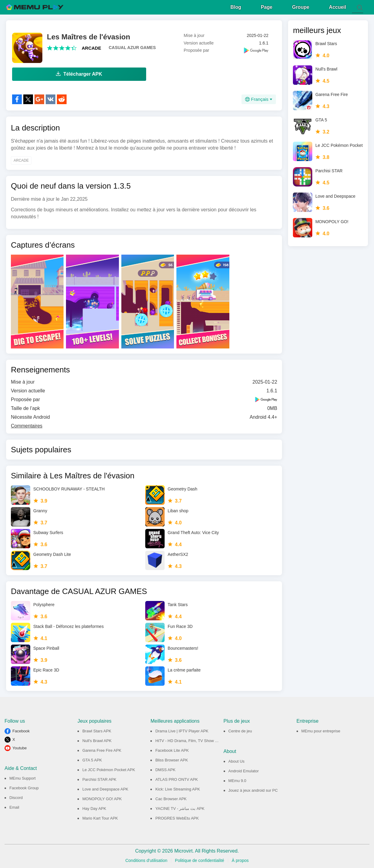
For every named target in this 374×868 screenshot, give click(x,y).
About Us (236, 760)
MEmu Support (23, 777)
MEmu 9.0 (237, 780)
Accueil (338, 6)
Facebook (21, 730)
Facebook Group (24, 787)
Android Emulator (244, 770)
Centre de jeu (240, 730)
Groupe (301, 6)
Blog (236, 6)
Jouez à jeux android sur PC (253, 789)
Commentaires (27, 425)
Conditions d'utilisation (146, 860)
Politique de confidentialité (200, 860)
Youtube (20, 747)
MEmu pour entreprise (321, 730)
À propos (240, 860)
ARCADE (91, 47)
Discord (16, 797)
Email (14, 806)
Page (267, 6)
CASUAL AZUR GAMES (132, 47)
